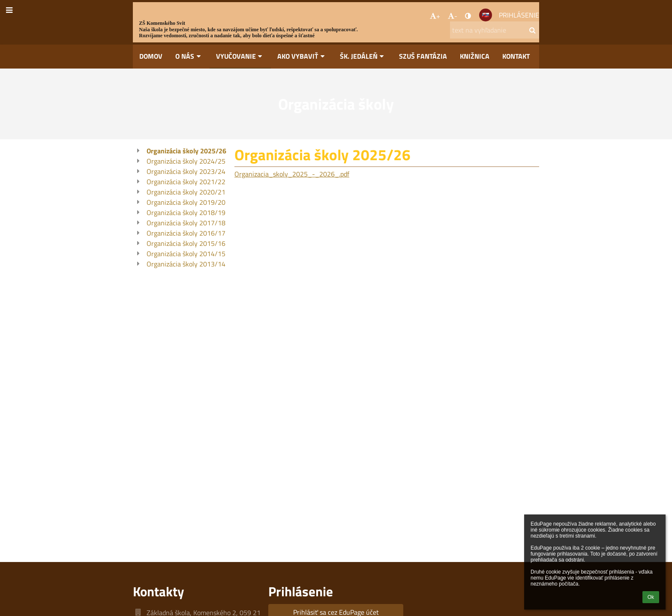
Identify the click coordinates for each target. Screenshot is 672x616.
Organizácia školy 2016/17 (186, 233)
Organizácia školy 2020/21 (186, 192)
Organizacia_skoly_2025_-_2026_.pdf (292, 174)
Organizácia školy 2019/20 (186, 202)
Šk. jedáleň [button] (363, 56)
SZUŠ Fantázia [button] (423, 56)
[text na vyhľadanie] (495, 30)
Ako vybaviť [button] (302, 56)
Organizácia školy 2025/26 (186, 151)
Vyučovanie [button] (240, 56)
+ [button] (435, 16)
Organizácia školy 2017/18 (186, 223)
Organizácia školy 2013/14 (186, 264)
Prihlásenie (519, 15)
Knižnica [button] (475, 56)
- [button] (453, 16)
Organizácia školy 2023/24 (186, 171)
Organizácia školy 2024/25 (186, 161)
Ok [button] (651, 597)
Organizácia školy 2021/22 (186, 182)
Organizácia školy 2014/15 (186, 254)
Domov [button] (151, 56)
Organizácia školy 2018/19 (186, 212)
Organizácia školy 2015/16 (186, 243)
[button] (486, 15)
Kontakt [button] (516, 56)
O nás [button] (189, 56)
